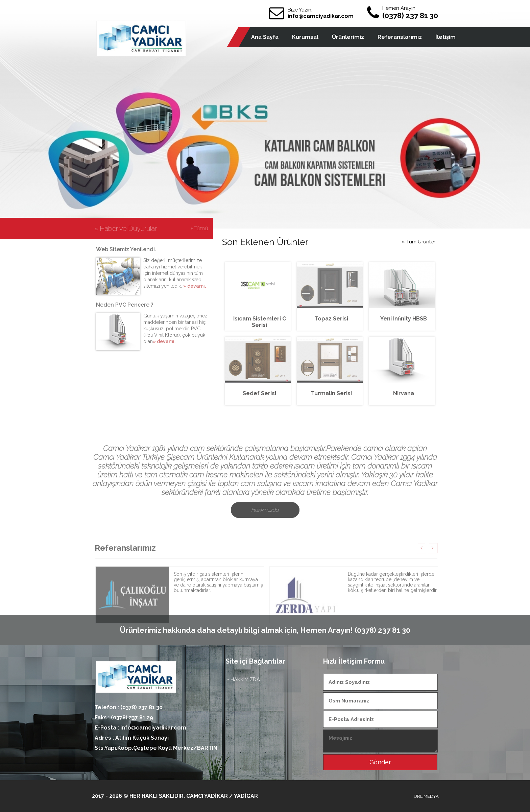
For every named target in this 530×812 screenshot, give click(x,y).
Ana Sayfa (265, 37)
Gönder (380, 762)
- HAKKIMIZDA (244, 679)
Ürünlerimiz (348, 37)
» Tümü (199, 228)
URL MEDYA (426, 796)
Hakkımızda (265, 529)
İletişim (445, 37)
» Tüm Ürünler (419, 242)
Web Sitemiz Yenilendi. (126, 249)
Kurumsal (305, 37)
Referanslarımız (400, 37)
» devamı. (195, 286)
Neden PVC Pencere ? (125, 305)
